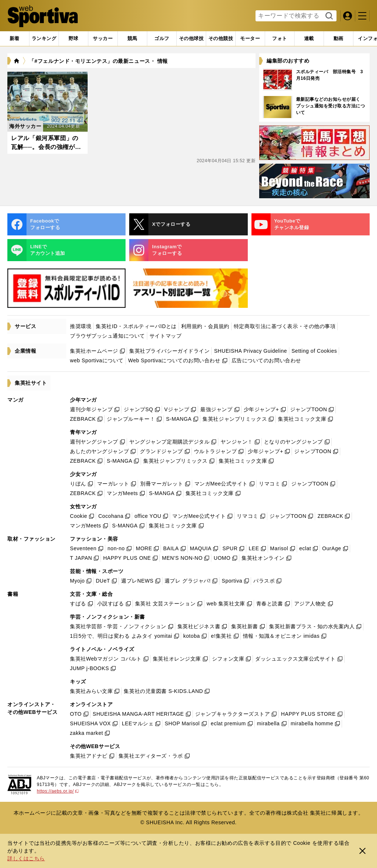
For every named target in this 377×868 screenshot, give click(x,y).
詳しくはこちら (26, 858)
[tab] (73, 39)
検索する (328, 16)
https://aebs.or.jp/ (58, 791)
